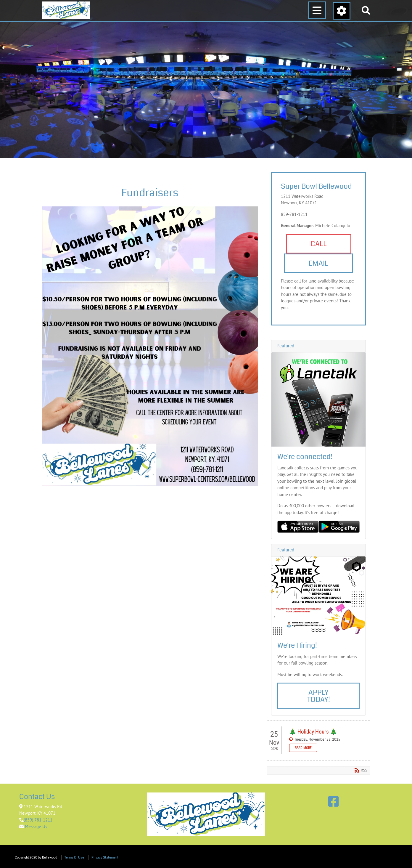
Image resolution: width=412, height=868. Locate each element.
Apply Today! (319, 696)
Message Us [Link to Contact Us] (35, 826)
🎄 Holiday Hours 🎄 (313, 732)
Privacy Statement (105, 857)
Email (318, 263)
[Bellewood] (66, 10)
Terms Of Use (74, 857)
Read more (303, 748)
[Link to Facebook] (333, 801)
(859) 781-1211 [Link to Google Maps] (38, 820)
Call (319, 244)
